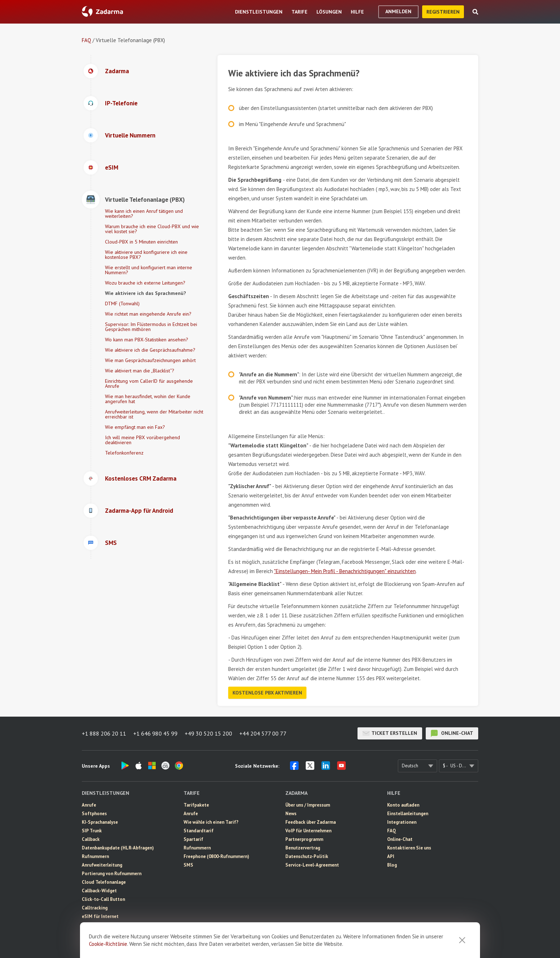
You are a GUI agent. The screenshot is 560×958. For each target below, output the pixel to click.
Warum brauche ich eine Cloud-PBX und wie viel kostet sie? (152, 229)
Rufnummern (95, 856)
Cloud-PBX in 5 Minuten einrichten (141, 242)
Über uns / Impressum (308, 805)
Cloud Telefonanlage (104, 882)
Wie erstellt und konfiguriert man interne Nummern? (149, 270)
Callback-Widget (99, 891)
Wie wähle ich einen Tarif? (211, 822)
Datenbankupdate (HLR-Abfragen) (118, 848)
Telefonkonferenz (124, 453)
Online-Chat (452, 733)
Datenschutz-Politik (307, 856)
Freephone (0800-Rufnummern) (216, 856)
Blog (392, 865)
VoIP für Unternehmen (308, 831)
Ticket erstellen (390, 733)
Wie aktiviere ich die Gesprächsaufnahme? (150, 350)
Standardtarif (199, 831)
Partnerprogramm (304, 839)
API (391, 856)
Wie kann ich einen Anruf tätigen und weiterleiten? (144, 214)
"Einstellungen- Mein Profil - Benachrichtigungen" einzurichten (345, 571)
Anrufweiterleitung (102, 865)
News (291, 814)
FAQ (86, 40)
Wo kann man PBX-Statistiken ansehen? (147, 340)
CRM (87, 934)
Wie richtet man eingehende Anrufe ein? (148, 314)
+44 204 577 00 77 (263, 733)
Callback (91, 839)
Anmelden (398, 11)
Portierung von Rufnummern (112, 874)
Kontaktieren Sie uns (409, 848)
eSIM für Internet (100, 916)
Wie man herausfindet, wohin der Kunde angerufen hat (148, 399)
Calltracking (95, 908)
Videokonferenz (99, 942)
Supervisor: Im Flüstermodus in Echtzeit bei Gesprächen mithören (151, 327)
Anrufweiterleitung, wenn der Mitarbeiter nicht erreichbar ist (154, 414)
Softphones (94, 814)
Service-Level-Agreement (312, 865)
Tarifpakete (196, 805)
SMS (87, 925)
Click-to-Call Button (103, 899)
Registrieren (443, 12)
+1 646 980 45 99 (155, 733)
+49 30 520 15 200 (208, 733)
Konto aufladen (403, 805)
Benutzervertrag (303, 848)
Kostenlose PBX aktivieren (267, 693)
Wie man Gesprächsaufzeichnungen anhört (150, 360)
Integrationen (402, 822)
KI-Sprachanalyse (100, 822)
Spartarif (193, 839)
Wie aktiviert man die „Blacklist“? (140, 371)
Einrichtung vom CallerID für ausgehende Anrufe (149, 383)
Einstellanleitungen (408, 814)
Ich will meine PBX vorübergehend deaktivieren (142, 440)
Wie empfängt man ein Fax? (135, 427)
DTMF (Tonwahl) (122, 304)
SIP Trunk (92, 831)
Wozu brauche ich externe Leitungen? (145, 283)
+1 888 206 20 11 (104, 733)
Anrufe (89, 805)
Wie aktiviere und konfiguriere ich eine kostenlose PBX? (146, 255)
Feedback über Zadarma (311, 822)
